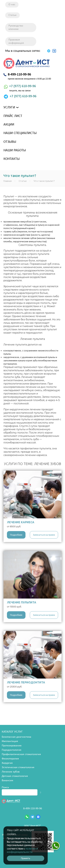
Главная (8, 181)
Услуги (9, 108)
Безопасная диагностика (16, 737)
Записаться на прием (44, 535)
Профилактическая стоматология (21, 754)
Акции (9, 125)
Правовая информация (16, 41)
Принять (26, 858)
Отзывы (10, 142)
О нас (12, 5)
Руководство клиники (16, 27)
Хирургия (7, 763)
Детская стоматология (15, 776)
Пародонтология (12, 750)
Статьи (12, 15)
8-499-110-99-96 (33, 809)
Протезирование (12, 746)
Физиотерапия (10, 759)
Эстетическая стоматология (18, 767)
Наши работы (15, 150)
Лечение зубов (11, 772)
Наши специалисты (20, 133)
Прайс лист (13, 116)
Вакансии (7, 781)
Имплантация (10, 741)
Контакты (12, 159)
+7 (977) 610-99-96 (23, 86)
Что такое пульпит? (44, 181)
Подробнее (16, 535)
